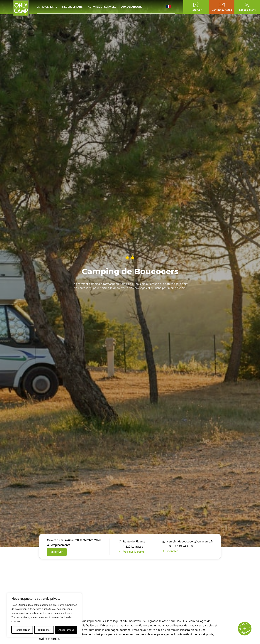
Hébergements (72, 7)
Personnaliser (22, 630)
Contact (173, 551)
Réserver (57, 552)
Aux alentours (132, 7)
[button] (171, 7)
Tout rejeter (44, 630)
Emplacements (47, 7)
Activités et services (102, 7)
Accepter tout (66, 630)
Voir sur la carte (133, 552)
